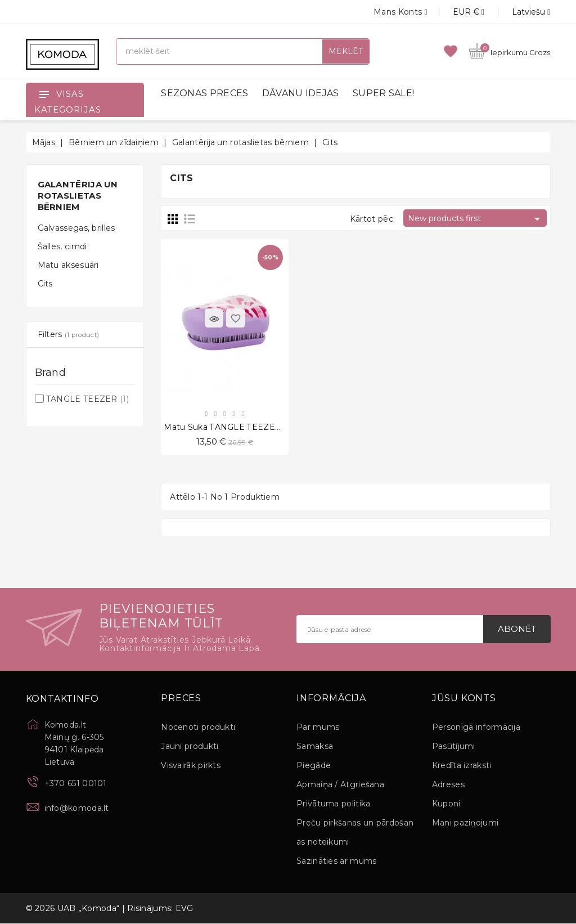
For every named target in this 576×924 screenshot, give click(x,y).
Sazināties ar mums (336, 862)
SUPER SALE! (383, 93)
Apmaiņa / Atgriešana (340, 785)
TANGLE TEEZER (87, 399)
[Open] (44, 94)
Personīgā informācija (476, 728)
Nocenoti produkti (198, 728)
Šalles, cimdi (62, 246)
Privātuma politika (333, 804)
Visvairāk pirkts (191, 766)
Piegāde (314, 766)
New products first (476, 219)
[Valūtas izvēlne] (456, 12)
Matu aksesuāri (68, 265)
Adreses (448, 785)
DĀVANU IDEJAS (301, 93)
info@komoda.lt (77, 809)
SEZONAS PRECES (204, 93)
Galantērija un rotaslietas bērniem (78, 196)
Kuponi (446, 804)
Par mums (318, 728)
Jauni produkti (190, 747)
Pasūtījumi (454, 747)
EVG (184, 909)
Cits (45, 284)
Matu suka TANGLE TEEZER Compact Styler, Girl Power (279, 428)
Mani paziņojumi (465, 823)
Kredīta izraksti (462, 766)
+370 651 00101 (76, 784)
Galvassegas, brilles (76, 228)
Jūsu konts (464, 699)
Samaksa (315, 747)
